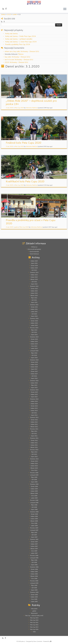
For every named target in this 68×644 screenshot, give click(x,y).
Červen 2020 (34, 321)
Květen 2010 (34, 463)
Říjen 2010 (34, 452)
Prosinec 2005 (34, 581)
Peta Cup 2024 (34, 629)
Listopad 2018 (34, 351)
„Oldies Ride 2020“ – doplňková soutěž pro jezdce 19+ (31, 102)
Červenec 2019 (34, 337)
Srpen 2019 (34, 335)
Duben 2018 (34, 367)
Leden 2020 (34, 325)
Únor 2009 (34, 496)
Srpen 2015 (34, 388)
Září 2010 (34, 454)
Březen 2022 (34, 295)
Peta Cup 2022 (34, 625)
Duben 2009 (34, 491)
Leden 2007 (34, 553)
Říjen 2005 (34, 585)
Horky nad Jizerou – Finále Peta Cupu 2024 (20, 36)
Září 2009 (34, 480)
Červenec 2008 (34, 512)
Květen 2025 (34, 261)
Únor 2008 (34, 523)
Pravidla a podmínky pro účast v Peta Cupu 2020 (31, 222)
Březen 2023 (34, 279)
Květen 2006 (34, 572)
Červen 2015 (34, 392)
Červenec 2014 (34, 399)
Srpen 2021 (34, 302)
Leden (15, 14)
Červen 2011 (34, 440)
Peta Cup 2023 (34, 627)
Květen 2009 (34, 489)
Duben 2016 (34, 383)
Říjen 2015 (34, 385)
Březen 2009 (34, 493)
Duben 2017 (34, 374)
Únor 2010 (34, 470)
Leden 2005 (34, 602)
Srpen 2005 (34, 590)
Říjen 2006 (34, 560)
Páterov (21, 54)
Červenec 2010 (34, 459)
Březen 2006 (34, 576)
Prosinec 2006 (34, 556)
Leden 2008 (34, 526)
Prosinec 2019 (34, 328)
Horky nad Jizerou (11, 34)
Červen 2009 (34, 486)
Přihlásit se (34, 247)
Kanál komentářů (34, 252)
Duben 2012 (34, 424)
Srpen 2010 (34, 457)
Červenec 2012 (34, 417)
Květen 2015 (34, 394)
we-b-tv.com (9, 60)
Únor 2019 (34, 346)
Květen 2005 (34, 597)
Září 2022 (34, 282)
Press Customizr (38, 641)
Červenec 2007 (34, 539)
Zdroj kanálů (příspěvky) (34, 249)
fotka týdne (34, 609)
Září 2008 (34, 507)
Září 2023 (34, 270)
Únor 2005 (34, 599)
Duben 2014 (34, 404)
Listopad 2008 (34, 503)
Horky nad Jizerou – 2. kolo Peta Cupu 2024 (21, 42)
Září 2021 (34, 300)
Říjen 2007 (34, 533)
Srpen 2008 (34, 509)
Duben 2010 (34, 466)
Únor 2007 (34, 551)
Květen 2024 (34, 268)
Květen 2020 (34, 323)
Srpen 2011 (34, 436)
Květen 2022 (34, 291)
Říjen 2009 (34, 477)
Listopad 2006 (34, 558)
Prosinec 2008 (34, 500)
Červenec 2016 (34, 381)
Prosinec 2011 (34, 429)
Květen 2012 (34, 422)
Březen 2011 (34, 447)
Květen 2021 (34, 309)
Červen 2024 (34, 266)
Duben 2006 (34, 574)
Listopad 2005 (34, 583)
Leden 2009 (34, 498)
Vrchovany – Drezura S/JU (30, 51)
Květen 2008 (34, 516)
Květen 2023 (34, 275)
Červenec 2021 (34, 305)
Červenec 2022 (34, 286)
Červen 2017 (34, 371)
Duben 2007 (34, 546)
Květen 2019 (34, 342)
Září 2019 (34, 332)
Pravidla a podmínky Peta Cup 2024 (18, 44)
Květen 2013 (34, 408)
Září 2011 (34, 434)
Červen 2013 (34, 406)
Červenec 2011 (34, 438)
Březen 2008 (34, 521)
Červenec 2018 (34, 360)
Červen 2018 (34, 362)
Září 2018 (34, 355)
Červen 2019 (34, 339)
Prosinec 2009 (34, 473)
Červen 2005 (34, 595)
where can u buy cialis (12, 51)
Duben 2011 (34, 445)
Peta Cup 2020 (19, 108)
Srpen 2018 (34, 358)
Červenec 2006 (34, 567)
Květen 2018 (34, 365)
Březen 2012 (34, 427)
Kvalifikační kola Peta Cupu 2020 (25, 181)
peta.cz (23, 641)
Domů (3, 14)
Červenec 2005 (34, 592)
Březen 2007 (34, 549)
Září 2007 (34, 535)
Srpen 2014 (34, 397)
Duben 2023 (34, 277)
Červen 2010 (34, 461)
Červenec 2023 (34, 272)
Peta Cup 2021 (34, 622)
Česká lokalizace (34, 254)
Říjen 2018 (34, 353)
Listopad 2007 (34, 530)
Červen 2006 (34, 569)
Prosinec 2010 (34, 450)
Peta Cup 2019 (34, 618)
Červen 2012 (34, 420)
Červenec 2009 (34, 484)
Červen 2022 (34, 289)
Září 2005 (34, 588)
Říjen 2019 (34, 330)
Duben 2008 (34, 519)
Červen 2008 (34, 514)
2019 (7, 62)
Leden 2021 (34, 312)
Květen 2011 (34, 443)
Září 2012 (34, 413)
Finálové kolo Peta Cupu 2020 (23, 143)
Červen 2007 (34, 542)
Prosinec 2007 (34, 528)
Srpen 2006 (34, 565)
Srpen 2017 (34, 369)
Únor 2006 (34, 579)
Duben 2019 (34, 344)
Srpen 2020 (34, 316)
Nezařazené (34, 613)
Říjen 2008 (34, 505)
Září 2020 (34, 314)
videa (34, 632)
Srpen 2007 (34, 537)
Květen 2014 (34, 401)
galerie (17, 227)
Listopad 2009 (34, 475)
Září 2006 (34, 562)
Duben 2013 (34, 411)
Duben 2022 (34, 293)
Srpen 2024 (34, 263)
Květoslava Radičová (32, 108)
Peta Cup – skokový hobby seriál (34, 616)
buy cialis (8, 57)
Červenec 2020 (34, 318)
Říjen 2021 (34, 298)
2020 (9, 14)
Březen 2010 (34, 468)
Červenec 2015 (34, 390)
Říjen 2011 (34, 431)
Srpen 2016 (34, 378)
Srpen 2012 (34, 415)
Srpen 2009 (34, 482)
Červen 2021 (34, 307)
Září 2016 (34, 376)
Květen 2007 (34, 544)
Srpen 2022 (34, 284)
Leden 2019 (34, 348)
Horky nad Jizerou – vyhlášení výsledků (19, 39)
